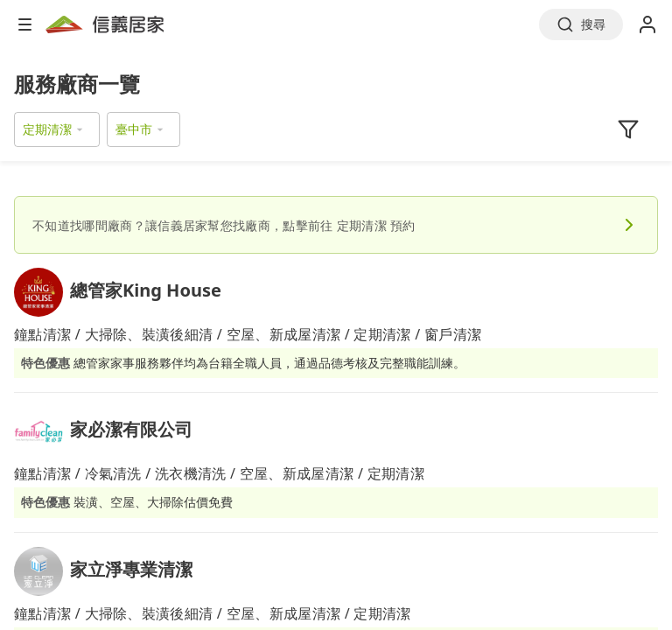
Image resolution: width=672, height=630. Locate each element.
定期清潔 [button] (47, 129)
